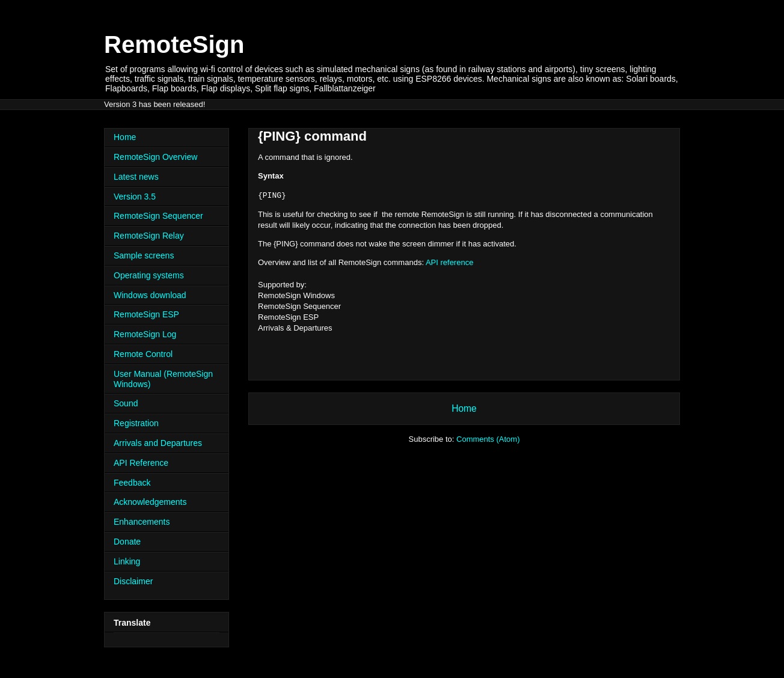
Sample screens (144, 255)
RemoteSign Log (145, 334)
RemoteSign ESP (146, 314)
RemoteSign (174, 44)
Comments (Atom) (488, 439)
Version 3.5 (135, 197)
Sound (126, 403)
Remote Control (143, 354)
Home (464, 408)
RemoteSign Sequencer (158, 216)
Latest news (136, 177)
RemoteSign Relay (149, 236)
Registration (136, 423)
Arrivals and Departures (158, 443)
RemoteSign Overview (155, 157)
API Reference (141, 463)
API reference (450, 262)
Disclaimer (133, 581)
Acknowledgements (150, 502)
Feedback (132, 483)
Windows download (150, 295)
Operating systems (149, 275)
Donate (127, 542)
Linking (127, 561)
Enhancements (142, 522)
